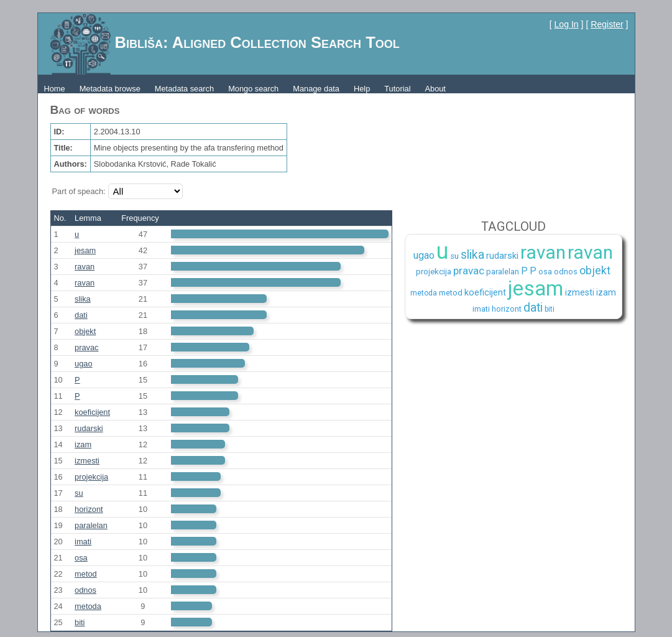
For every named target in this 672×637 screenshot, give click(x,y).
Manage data (316, 89)
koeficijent (92, 412)
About (435, 89)
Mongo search (253, 89)
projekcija (91, 477)
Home (55, 89)
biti (80, 622)
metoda (88, 606)
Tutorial (397, 89)
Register (607, 24)
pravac (86, 347)
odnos (85, 590)
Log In (567, 24)
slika (83, 299)
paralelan (91, 525)
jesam (85, 250)
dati (81, 315)
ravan (85, 267)
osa (81, 558)
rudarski (89, 428)
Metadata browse (110, 89)
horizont (89, 509)
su (79, 493)
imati (83, 542)
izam (83, 444)
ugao (83, 364)
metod (86, 574)
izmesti (87, 461)
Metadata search (184, 89)
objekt (85, 331)
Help (362, 89)
